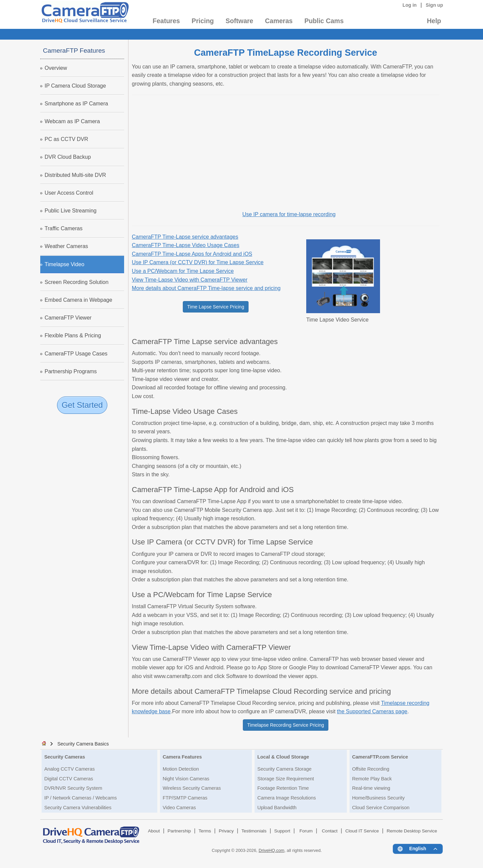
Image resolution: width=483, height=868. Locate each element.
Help (434, 21)
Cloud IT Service (362, 831)
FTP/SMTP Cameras (185, 798)
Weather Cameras (66, 246)
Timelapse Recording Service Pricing (286, 725)
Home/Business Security (379, 798)
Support (282, 831)
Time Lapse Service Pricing (216, 307)
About (154, 831)
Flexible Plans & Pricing (73, 335)
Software (239, 21)
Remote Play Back (372, 779)
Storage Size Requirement (286, 779)
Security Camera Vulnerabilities (78, 808)
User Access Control (69, 193)
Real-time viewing (371, 788)
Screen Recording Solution (76, 282)
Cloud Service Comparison (381, 808)
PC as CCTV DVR (66, 139)
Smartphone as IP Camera (76, 104)
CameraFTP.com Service (380, 757)
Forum (306, 831)
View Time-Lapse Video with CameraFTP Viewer (190, 280)
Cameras (279, 21)
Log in (410, 5)
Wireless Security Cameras (192, 788)
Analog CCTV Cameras (69, 769)
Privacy (226, 831)
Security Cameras (65, 757)
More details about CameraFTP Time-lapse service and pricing (206, 288)
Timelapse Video (64, 264)
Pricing (203, 21)
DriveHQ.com (272, 850)
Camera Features (182, 757)
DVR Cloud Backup (68, 157)
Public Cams (324, 21)
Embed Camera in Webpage (78, 300)
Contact (330, 831)
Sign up (434, 5)
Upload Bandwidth (277, 808)
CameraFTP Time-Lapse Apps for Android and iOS (192, 254)
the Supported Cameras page (372, 711)
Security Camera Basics (83, 744)
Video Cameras (179, 808)
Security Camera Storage (284, 769)
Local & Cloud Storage (283, 757)
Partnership (179, 831)
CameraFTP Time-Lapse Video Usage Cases (185, 245)
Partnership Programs (71, 371)
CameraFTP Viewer (68, 318)
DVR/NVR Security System (73, 788)
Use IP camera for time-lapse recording (289, 214)
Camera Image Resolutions (286, 798)
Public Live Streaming (71, 211)
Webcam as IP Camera (72, 121)
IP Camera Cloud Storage (75, 86)
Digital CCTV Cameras (69, 779)
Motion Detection (181, 769)
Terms (205, 831)
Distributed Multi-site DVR (75, 175)
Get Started (82, 405)
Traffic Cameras (64, 228)
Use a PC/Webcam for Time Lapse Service (183, 271)
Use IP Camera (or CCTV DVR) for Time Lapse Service (198, 262)
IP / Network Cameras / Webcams (80, 798)
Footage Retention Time (283, 788)
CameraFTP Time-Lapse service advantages (185, 237)
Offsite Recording (371, 769)
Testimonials (254, 831)
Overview (56, 68)
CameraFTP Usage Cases (76, 354)
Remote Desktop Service (412, 831)
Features (166, 21)
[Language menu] (418, 849)
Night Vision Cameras (186, 779)
